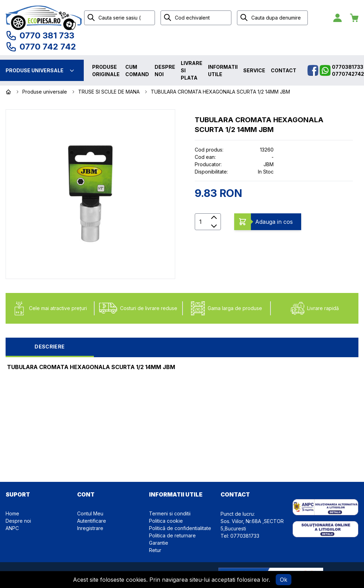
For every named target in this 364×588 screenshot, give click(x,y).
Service (254, 70)
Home (12, 513)
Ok (284, 580)
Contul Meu (90, 513)
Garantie (159, 543)
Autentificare (92, 521)
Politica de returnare (172, 535)
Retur (155, 550)
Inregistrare (90, 528)
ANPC (12, 528)
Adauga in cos (274, 222)
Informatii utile (223, 71)
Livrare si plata (192, 70)
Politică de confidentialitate (180, 528)
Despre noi (165, 71)
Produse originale (106, 71)
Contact (284, 70)
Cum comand (137, 71)
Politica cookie (166, 521)
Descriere (50, 347)
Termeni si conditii (170, 513)
